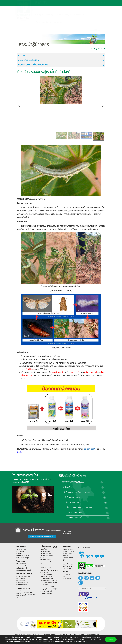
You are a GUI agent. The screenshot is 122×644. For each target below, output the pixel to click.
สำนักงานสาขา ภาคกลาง (96, 498)
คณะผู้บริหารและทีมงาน (68, 562)
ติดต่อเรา (67, 573)
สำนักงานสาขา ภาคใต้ (93, 518)
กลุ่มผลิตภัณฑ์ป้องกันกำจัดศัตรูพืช (48, 583)
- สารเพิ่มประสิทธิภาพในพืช (47, 579)
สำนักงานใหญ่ (94, 487)
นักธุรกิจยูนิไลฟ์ (23, 544)
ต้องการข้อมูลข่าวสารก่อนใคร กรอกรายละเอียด (27, 536)
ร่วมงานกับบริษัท (68, 575)
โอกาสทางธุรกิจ (51, 15)
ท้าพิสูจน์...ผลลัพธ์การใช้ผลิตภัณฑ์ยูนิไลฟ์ (61, 65)
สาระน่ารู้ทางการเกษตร (24, 590)
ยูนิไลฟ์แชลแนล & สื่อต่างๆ (43, 23)
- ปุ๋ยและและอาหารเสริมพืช (47, 577)
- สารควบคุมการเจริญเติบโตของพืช (48, 581)
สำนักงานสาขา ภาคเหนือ (96, 503)
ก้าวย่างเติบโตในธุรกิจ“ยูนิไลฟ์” (24, 570)
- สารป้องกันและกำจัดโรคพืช (47, 588)
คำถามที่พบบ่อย (67, 579)
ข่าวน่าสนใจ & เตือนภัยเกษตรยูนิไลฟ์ (25, 594)
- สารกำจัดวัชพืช (46, 587)
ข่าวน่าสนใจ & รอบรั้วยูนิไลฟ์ (61, 60)
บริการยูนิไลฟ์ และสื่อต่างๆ (24, 555)
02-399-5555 (90, 449)
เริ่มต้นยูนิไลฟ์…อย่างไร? (23, 568)
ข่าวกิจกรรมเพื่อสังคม (23, 586)
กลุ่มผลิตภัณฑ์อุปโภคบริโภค (47, 593)
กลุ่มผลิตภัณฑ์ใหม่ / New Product (48, 570)
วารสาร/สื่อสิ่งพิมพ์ (23, 581)
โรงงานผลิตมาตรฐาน (68, 564)
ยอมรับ (111, 639)
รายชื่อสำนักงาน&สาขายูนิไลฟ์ (48, 546)
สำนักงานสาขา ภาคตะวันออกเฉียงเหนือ (100, 508)
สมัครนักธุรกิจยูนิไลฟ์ (23, 547)
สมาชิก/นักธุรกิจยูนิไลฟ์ (65, 15)
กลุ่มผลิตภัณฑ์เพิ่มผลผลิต (47, 575)
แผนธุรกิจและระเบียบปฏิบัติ (24, 557)
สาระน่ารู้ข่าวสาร (57, 23)
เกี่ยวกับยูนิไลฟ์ (39, 15)
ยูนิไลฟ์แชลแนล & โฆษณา (24, 584)
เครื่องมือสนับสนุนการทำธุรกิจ (24, 577)
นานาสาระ (61, 56)
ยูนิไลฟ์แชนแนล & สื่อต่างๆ (24, 574)
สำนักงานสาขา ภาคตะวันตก (96, 513)
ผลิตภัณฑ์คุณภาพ (47, 568)
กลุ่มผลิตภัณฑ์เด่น (46, 573)
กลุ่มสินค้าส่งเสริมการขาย (47, 595)
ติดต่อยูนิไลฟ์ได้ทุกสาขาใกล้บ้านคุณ (102, 482)
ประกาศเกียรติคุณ (23, 549)
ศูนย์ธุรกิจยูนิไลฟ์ (80, 15)
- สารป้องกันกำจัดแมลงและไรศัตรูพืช (48, 590)
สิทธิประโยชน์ (17, 480)
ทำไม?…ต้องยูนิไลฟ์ (23, 563)
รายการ (91, 3)
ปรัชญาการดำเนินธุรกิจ (68, 551)
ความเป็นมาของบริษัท (68, 549)
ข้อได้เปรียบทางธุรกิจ (23, 565)
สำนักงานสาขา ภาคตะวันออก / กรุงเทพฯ (103, 492)
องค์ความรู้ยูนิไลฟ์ (23, 579)
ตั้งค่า (88, 642)
